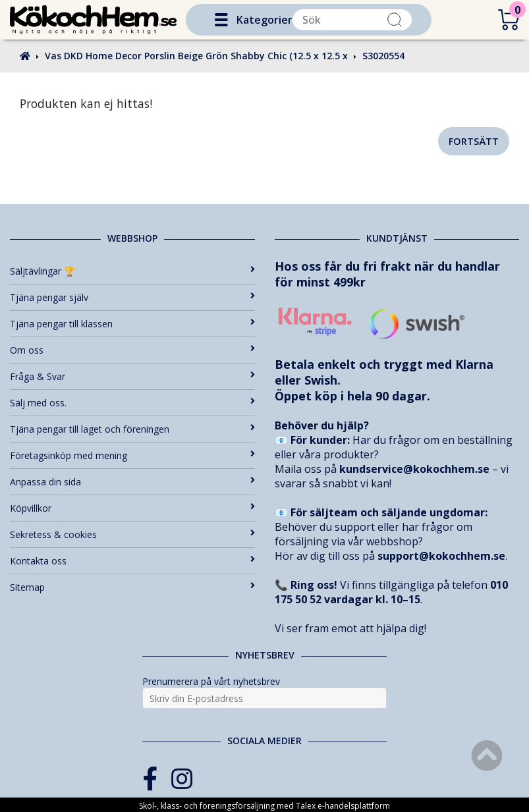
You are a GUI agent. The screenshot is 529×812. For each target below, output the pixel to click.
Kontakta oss (132, 561)
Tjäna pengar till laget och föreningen (132, 429)
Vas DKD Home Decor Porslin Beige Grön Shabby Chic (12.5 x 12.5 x (196, 56)
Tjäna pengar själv (132, 297)
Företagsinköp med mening (132, 455)
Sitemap (132, 587)
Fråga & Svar (132, 376)
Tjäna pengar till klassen (132, 324)
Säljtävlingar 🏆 (132, 271)
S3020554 (383, 56)
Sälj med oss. (132, 403)
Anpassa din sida (132, 482)
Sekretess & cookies (132, 534)
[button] (221, 20)
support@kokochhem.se (441, 556)
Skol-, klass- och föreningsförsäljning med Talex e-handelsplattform (264, 806)
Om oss (132, 350)
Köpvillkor (132, 508)
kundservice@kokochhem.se (414, 469)
